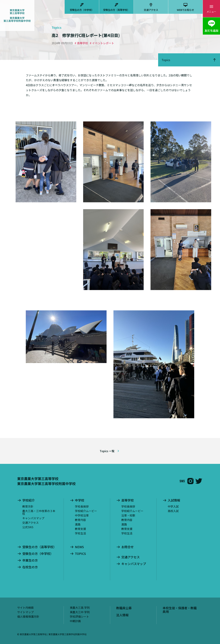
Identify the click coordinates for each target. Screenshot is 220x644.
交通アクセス (151, 10)
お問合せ (128, 547)
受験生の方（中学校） (82, 10)
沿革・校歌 (128, 515)
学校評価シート (79, 616)
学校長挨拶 (82, 506)
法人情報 (122, 615)
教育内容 (80, 520)
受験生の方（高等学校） (116, 10)
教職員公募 (124, 608)
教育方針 (28, 506)
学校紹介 (29, 500)
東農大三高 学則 (80, 608)
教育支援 (80, 529)
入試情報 (174, 500)
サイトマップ (25, 612)
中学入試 (173, 506)
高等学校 (128, 500)
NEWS (79, 547)
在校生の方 (30, 567)
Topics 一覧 (107, 451)
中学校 (80, 500)
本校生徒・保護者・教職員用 (180, 610)
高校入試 (173, 511)
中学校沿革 (82, 515)
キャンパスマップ (33, 518)
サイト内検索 (25, 608)
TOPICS (80, 554)
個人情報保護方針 (28, 616)
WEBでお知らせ (185, 10)
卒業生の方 (30, 560)
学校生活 (80, 533)
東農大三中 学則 (80, 612)
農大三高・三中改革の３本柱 (39, 512)
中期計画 (75, 621)
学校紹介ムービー (86, 511)
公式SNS (28, 527)
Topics (166, 60)
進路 (78, 524)
